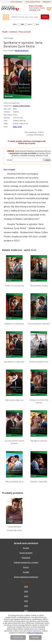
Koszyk (26, 548)
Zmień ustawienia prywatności (26, 577)
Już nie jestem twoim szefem (14, 442)
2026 (26, 587)
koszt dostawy (16, 2)
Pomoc (26, 567)
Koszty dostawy (26, 553)
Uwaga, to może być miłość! (39, 401)
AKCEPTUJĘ (18, 638)
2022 (26, 606)
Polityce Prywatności (35, 633)
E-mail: (9, 160)
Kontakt (26, 572)
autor (30, 24)
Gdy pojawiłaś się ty (14, 482)
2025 (26, 591)
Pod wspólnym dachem (39, 324)
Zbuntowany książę (39, 286)
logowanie (47, 2)
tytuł (37, 24)
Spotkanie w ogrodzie (14, 362)
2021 (26, 611)
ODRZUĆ (35, 638)
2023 (26, 601)
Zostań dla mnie (14, 530)
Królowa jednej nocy (39, 362)
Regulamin (26, 558)
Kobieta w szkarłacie (14, 324)
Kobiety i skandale (39, 482)
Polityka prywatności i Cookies (26, 562)
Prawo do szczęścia (14, 286)
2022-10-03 (17, 127)
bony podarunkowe (33, 2)
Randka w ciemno (39, 441)
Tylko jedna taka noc (14, 400)
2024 (26, 596)
